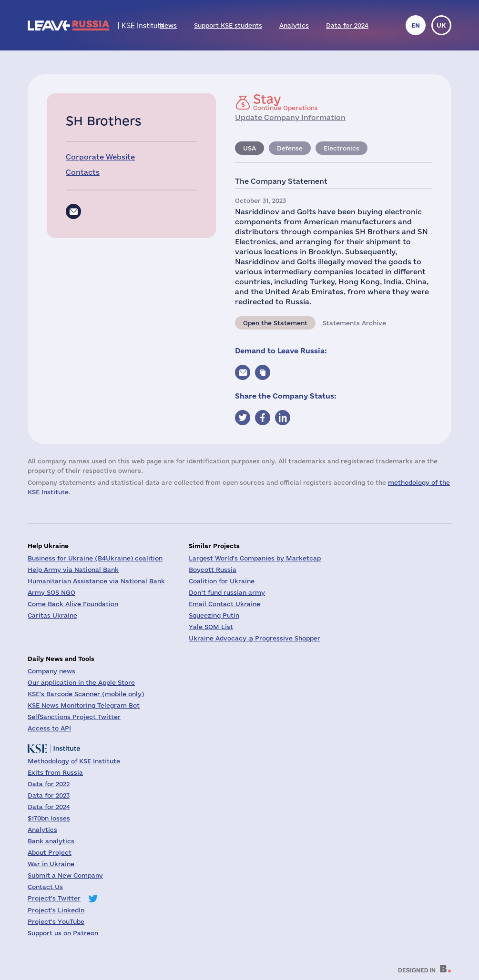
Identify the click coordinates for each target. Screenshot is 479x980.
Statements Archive (354, 323)
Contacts (83, 172)
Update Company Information (290, 117)
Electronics (341, 148)
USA (250, 148)
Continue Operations (285, 102)
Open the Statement (275, 323)
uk (441, 25)
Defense (290, 148)
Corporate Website (100, 157)
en (416, 25)
